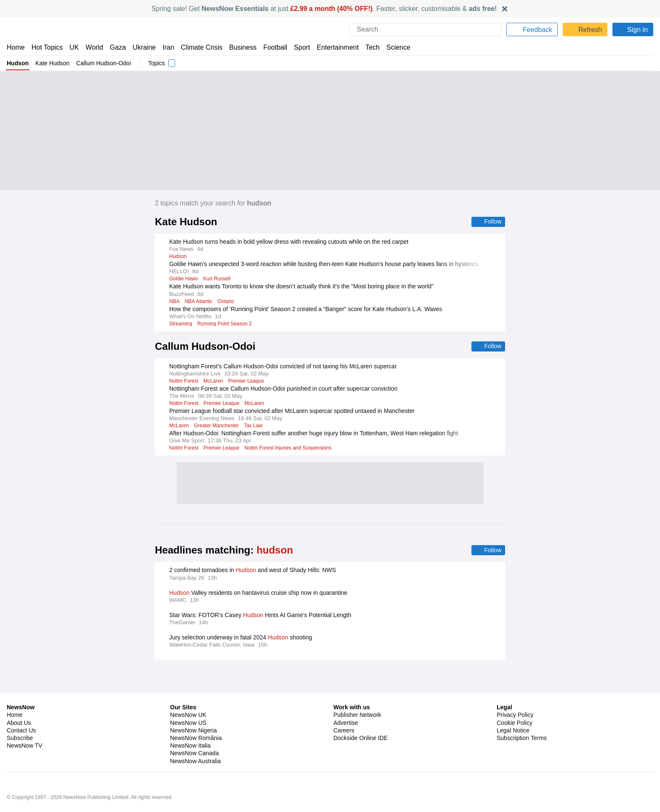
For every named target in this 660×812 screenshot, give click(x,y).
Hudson (18, 63)
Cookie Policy (514, 700)
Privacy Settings (518, 723)
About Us (19, 700)
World (94, 47)
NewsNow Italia (190, 723)
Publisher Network (358, 692)
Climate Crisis (197, 47)
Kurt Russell (217, 279)
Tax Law (255, 426)
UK (74, 47)
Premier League (248, 382)
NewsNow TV (24, 723)
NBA (174, 302)
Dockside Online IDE (359, 716)
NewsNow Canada (194, 731)
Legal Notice (513, 708)
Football (271, 47)
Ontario (228, 302)
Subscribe (20, 716)
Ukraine (141, 47)
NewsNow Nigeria (193, 708)
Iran (165, 47)
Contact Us (21, 708)
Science (392, 47)
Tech (367, 47)
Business (239, 47)
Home (16, 47)
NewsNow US (188, 700)
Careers (344, 708)
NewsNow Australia (196, 739)
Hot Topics (47, 47)
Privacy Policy (515, 692)
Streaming (181, 324)
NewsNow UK (188, 692)
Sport (298, 47)
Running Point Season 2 (226, 324)
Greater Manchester (218, 426)
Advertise (346, 700)
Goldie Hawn (184, 279)
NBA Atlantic (199, 302)
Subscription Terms (523, 716)
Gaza (116, 47)
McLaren (215, 382)
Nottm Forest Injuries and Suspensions (291, 449)
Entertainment (333, 47)
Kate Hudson (52, 63)
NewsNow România (196, 716)
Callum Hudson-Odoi (103, 63)
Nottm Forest (184, 382)
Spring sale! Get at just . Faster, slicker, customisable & (324, 9)
